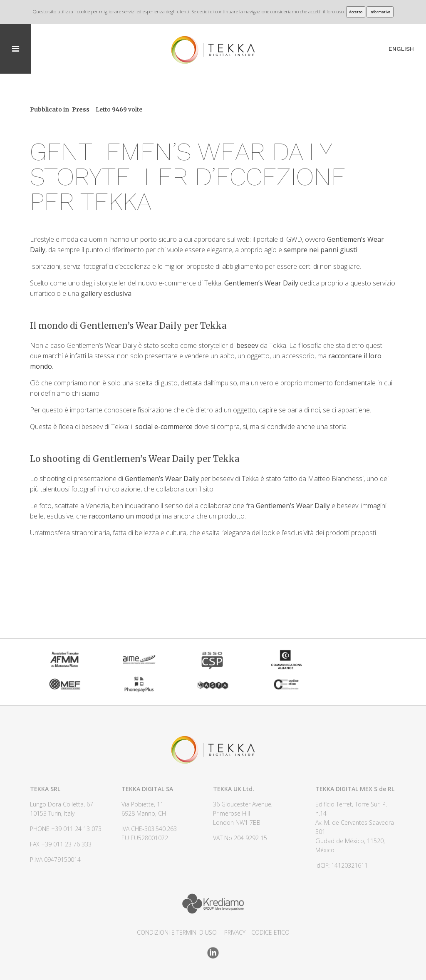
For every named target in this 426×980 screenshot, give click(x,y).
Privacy (235, 932)
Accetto (356, 12)
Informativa (380, 12)
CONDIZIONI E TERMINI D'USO (177, 932)
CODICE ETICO (270, 932)
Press (81, 109)
